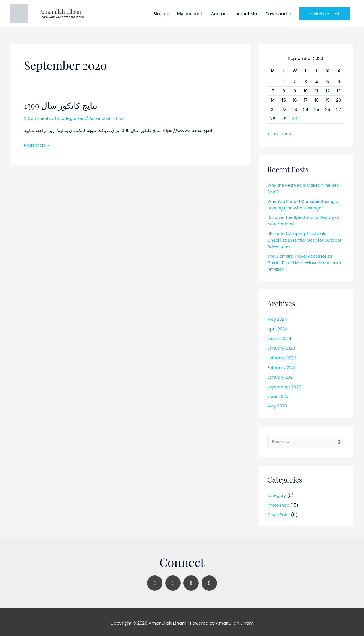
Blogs (159, 13)
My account (190, 13)
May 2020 (278, 403)
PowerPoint (279, 512)
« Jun (273, 132)
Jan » (287, 132)
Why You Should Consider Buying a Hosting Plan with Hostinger (304, 203)
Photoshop (279, 502)
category (277, 493)
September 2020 (285, 384)
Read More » (37, 143)
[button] (324, 13)
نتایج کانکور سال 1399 (62, 104)
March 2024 (280, 336)
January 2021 (281, 374)
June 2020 (278, 394)
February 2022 (282, 355)
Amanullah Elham (49, 11)
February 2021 (282, 365)
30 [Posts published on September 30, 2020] (295, 117)
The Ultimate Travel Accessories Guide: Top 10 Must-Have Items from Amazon (306, 260)
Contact (219, 13)
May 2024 (278, 317)
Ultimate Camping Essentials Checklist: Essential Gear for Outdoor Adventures (298, 238)
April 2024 (278, 326)
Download (276, 13)
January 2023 (282, 346)
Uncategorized (72, 117)
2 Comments (38, 117)
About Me (247, 13)
